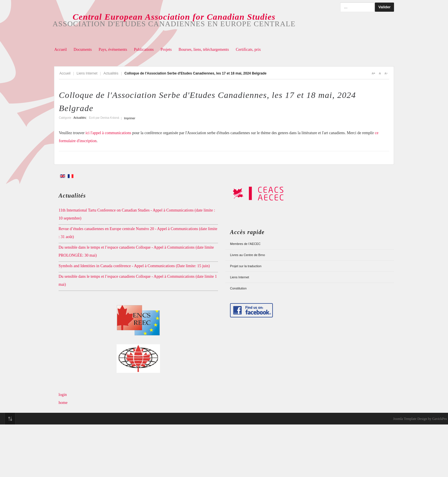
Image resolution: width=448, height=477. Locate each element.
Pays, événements (113, 50)
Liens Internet (87, 73)
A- (386, 73)
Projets (166, 50)
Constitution (238, 288)
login (63, 395)
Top (10, 419)
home (63, 403)
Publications (144, 50)
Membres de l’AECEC (245, 244)
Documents (83, 50)
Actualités (111, 73)
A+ (373, 73)
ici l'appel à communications (109, 133)
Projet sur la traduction (246, 266)
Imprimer (130, 118)
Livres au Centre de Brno (247, 255)
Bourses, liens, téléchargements (204, 50)
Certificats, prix (248, 50)
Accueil (61, 50)
